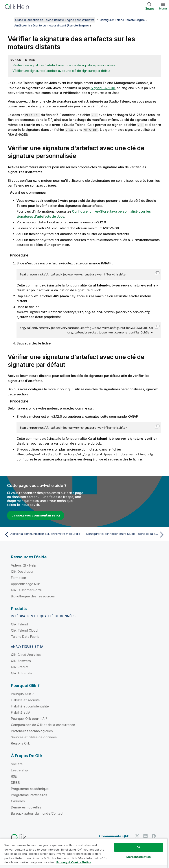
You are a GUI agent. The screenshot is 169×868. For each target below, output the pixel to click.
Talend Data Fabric (25, 636)
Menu (163, 8)
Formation (18, 577)
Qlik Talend (19, 624)
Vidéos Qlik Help (24, 565)
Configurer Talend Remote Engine (122, 20)
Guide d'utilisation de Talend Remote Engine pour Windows (55, 20)
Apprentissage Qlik (25, 584)
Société (17, 764)
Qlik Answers (21, 661)
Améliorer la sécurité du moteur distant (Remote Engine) (51, 25)
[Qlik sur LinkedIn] (145, 836)
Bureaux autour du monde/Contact (37, 813)
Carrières (18, 801)
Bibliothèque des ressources (33, 596)
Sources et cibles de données (34, 737)
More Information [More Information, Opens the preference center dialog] (139, 857)
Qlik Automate (22, 673)
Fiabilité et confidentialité (30, 706)
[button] (157, 273)
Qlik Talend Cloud (24, 630)
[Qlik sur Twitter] (137, 836)
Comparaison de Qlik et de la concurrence (43, 725)
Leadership (20, 770)
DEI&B (15, 782)
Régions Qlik (20, 743)
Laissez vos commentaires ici (36, 515)
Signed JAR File (103, 88)
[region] (84, 853)
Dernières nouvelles (26, 807)
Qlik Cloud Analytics (26, 654)
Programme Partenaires (29, 795)
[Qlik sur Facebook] (154, 836)
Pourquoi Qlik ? (22, 694)
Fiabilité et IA (21, 712)
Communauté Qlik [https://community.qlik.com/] (114, 836)
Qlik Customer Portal (27, 590)
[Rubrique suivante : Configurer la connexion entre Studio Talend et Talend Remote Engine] (126, 534)
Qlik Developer (22, 571)
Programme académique (30, 788)
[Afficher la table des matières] (9, 20)
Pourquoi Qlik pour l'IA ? (29, 718)
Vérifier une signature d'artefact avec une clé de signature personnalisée (64, 65)
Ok (138, 847)
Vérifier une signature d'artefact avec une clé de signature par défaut (61, 71)
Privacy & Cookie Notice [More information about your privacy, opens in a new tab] (74, 862)
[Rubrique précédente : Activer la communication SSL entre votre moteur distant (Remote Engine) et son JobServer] (43, 534)
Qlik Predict (20, 667)
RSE (14, 776)
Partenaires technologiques (32, 731)
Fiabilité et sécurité (25, 700)
